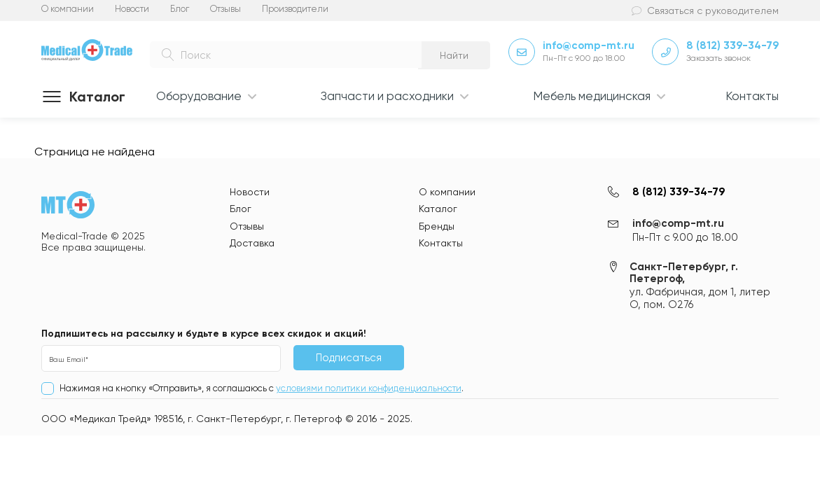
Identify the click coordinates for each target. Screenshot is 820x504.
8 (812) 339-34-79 (732, 45)
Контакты (752, 96)
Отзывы (225, 9)
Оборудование (199, 96)
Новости (132, 9)
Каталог (438, 209)
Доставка (252, 243)
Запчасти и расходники (387, 96)
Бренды (437, 226)
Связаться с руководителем (713, 10)
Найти (454, 55)
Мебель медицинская (592, 96)
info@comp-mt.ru (589, 45)
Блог (180, 9)
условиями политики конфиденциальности (369, 388)
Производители (295, 9)
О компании (68, 9)
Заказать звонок (718, 58)
